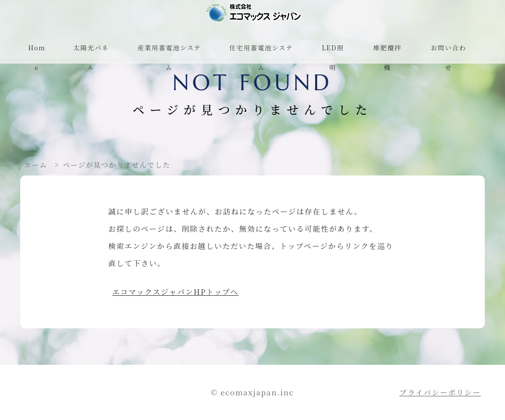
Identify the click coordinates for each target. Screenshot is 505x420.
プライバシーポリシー (440, 392)
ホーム (36, 165)
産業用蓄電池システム (169, 57)
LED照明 (333, 57)
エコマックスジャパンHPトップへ (176, 292)
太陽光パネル (91, 57)
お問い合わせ (448, 57)
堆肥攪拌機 (388, 57)
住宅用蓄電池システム (261, 57)
